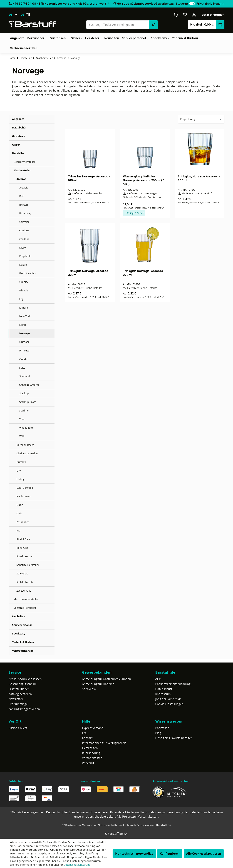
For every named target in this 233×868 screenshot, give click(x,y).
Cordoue (24, 239)
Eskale (23, 265)
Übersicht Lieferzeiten (100, 817)
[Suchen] (153, 25)
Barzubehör (19, 127)
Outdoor (24, 342)
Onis (19, 513)
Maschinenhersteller (26, 599)
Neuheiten (19, 616)
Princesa (24, 350)
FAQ (85, 733)
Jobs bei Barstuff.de (168, 699)
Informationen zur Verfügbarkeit (104, 743)
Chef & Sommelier (27, 453)
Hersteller (18, 153)
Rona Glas (22, 548)
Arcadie (24, 188)
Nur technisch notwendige (134, 854)
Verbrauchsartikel (23, 651)
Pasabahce (23, 522)
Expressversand (93, 728)
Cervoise (24, 222)
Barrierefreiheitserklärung (173, 684)
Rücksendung (91, 753)
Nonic (23, 325)
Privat (210, 4)
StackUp (24, 393)
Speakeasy (19, 633)
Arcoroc (21, 179)
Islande (24, 290)
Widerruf (88, 763)
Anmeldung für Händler (98, 684)
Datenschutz (164, 689)
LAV (19, 471)
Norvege (24, 333)
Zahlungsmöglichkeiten (24, 709)
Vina (22, 419)
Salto (22, 368)
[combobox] (118, 25)
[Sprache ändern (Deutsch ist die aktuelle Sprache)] (15, 15)
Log (21, 299)
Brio (22, 196)
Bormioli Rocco (25, 445)
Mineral (24, 308)
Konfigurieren (170, 854)
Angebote (18, 119)
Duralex (21, 462)
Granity (24, 282)
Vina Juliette (26, 428)
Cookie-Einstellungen (169, 704)
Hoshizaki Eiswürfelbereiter (174, 738)
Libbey (20, 479)
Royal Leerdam (25, 556)
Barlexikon (162, 728)
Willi (22, 436)
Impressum (163, 694)
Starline (24, 411)
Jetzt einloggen (213, 15)
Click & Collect (18, 728)
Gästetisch (19, 136)
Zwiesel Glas (24, 591)
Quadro (24, 359)
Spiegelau (22, 573)
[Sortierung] (201, 119)
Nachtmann (23, 496)
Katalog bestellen (20, 694)
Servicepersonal (22, 625)
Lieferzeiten (90, 748)
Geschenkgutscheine (23, 684)
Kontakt (87, 738)
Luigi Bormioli (25, 488)
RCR (19, 531)
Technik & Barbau (23, 642)
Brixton (24, 205)
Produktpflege (18, 704)
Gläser (16, 145)
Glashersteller (22, 170)
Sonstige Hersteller (28, 565)
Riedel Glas (23, 539)
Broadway (25, 213)
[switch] (192, 4)
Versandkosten (92, 758)
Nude (20, 505)
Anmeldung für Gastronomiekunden (106, 679)
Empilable (25, 256)
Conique (24, 230)
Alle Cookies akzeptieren (204, 854)
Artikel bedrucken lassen (25, 679)
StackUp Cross (28, 402)
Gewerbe (171, 4)
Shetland (25, 376)
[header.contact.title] (176, 15)
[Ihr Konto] (194, 15)
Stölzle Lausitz (25, 582)
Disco (23, 248)
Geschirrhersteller (24, 162)
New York (25, 316)
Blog (158, 733)
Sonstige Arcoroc (29, 385)
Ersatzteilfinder (19, 689)
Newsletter (16, 699)
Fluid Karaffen (28, 273)
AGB (158, 679)
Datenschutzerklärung (77, 865)
